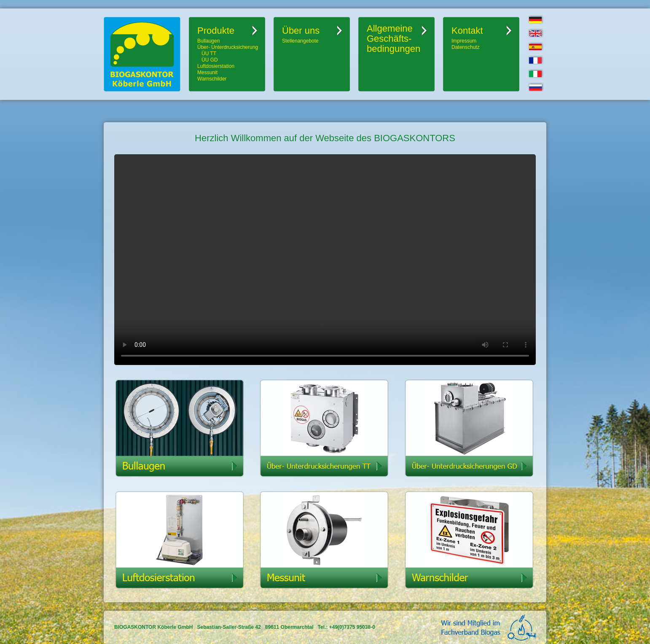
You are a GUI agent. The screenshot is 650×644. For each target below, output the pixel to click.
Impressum (464, 41)
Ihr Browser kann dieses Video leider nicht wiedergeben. (325, 260)
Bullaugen (208, 41)
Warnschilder (212, 79)
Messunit (207, 72)
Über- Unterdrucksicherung (228, 47)
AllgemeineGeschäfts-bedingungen (393, 39)
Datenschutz (466, 47)
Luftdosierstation (216, 66)
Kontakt (467, 31)
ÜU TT (209, 54)
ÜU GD (210, 60)
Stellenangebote (300, 41)
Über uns (301, 31)
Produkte (216, 31)
